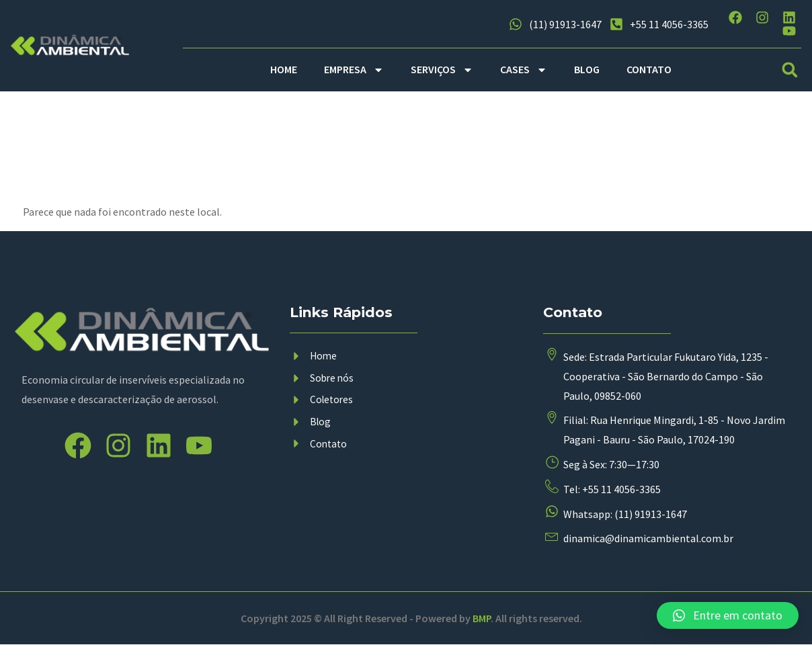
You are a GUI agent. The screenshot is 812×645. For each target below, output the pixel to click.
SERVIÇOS (442, 70)
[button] (790, 70)
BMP (482, 619)
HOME (284, 69)
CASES (524, 70)
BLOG (587, 69)
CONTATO (649, 69)
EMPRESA (354, 70)
